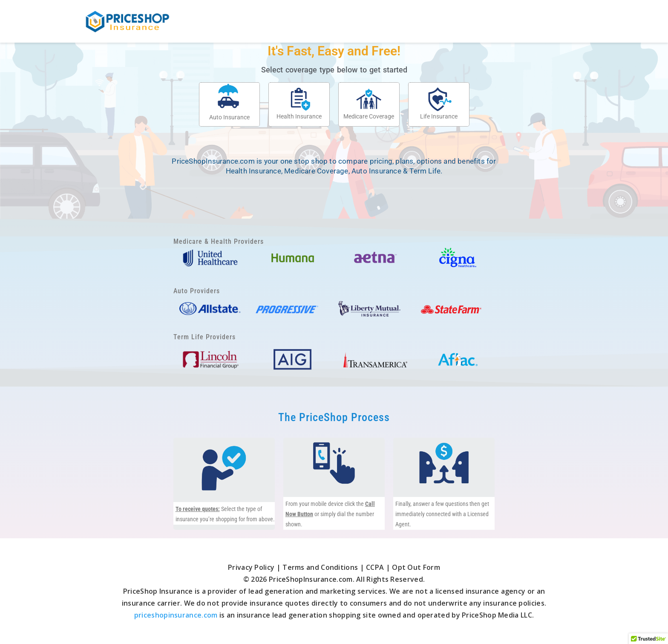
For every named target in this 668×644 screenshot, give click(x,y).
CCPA (375, 567)
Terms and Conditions (320, 567)
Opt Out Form (416, 567)
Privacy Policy (252, 567)
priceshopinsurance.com (176, 615)
